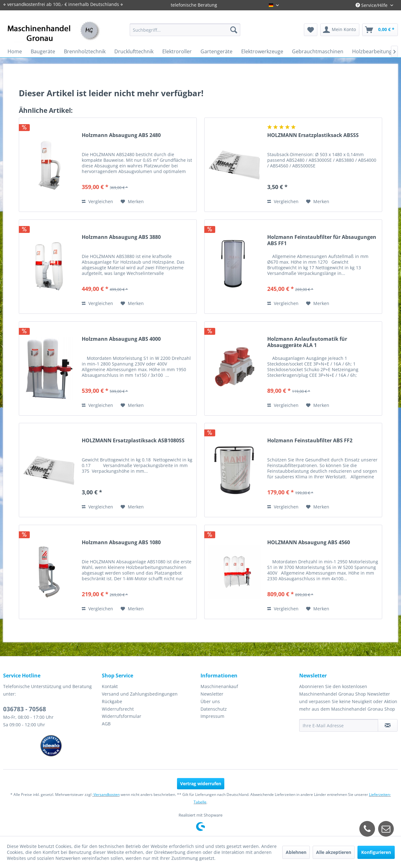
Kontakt (110, 686)
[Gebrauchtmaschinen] (318, 51)
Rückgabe (112, 701)
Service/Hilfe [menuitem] (372, 5)
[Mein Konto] (340, 30)
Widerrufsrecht (118, 709)
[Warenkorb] (380, 30)
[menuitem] (185, 30)
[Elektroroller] (177, 51)
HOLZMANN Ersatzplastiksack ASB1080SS (133, 441)
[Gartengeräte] (216, 51)
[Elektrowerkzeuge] (262, 51)
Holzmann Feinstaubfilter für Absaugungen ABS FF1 (322, 240)
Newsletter (212, 694)
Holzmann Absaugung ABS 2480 (121, 135)
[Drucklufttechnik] (134, 51)
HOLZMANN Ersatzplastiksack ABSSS (313, 135)
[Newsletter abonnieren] (388, 725)
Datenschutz (214, 709)
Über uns (210, 701)
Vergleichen (97, 201)
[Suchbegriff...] (185, 30)
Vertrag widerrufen (201, 784)
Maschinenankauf (219, 686)
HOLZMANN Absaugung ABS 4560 (309, 542)
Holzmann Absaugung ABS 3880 (121, 237)
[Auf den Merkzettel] (132, 202)
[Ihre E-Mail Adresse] (339, 725)
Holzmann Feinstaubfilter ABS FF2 (310, 441)
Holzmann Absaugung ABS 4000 (121, 339)
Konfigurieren (376, 852)
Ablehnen (296, 852)
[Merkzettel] (311, 30)
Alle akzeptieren (334, 852)
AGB (106, 724)
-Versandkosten (106, 794)
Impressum (212, 716)
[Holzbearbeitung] (372, 51)
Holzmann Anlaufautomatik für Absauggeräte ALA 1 (307, 342)
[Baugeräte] (43, 51)
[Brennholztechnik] (85, 51)
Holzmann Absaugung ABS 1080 (121, 542)
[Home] (15, 51)
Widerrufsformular (122, 716)
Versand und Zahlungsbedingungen (140, 694)
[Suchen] (234, 30)
